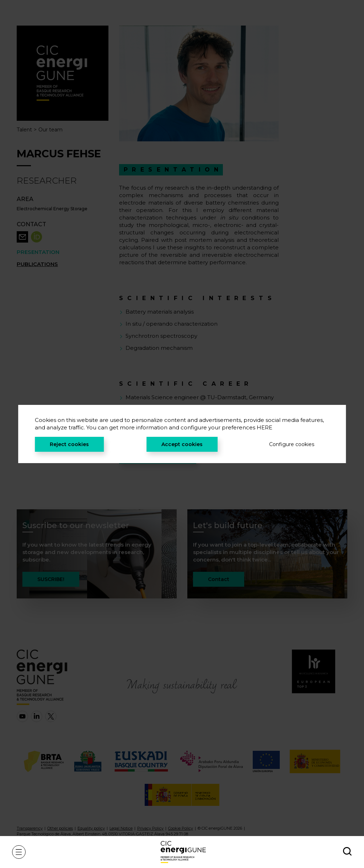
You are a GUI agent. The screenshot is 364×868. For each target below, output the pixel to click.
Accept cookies (182, 444)
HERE (264, 427)
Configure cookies (292, 444)
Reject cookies (69, 444)
